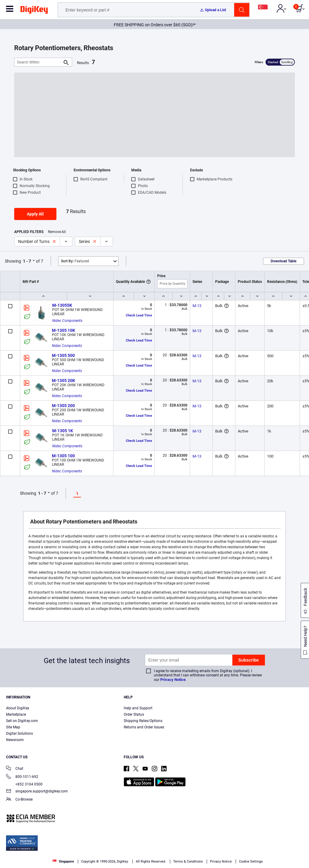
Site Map (13, 727)
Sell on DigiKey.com (22, 721)
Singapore (63, 862)
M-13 (197, 306)
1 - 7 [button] (27, 261)
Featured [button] (75, 261)
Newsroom (15, 740)
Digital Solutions (19, 734)
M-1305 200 (63, 406)
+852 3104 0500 (24, 784)
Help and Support (138, 708)
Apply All (35, 214)
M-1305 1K (63, 431)
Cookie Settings (251, 862)
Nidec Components (67, 321)
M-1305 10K (64, 330)
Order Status (134, 714)
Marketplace (16, 714)
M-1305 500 (63, 355)
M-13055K (62, 305)
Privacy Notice (173, 680)
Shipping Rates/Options (143, 721)
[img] (34, 11)
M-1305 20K (64, 381)
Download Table (284, 261)
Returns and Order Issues (144, 727)
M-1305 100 (63, 456)
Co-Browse (19, 800)
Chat (15, 769)
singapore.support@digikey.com (37, 792)
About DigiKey (18, 708)
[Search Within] (38, 62)
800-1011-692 (22, 777)
